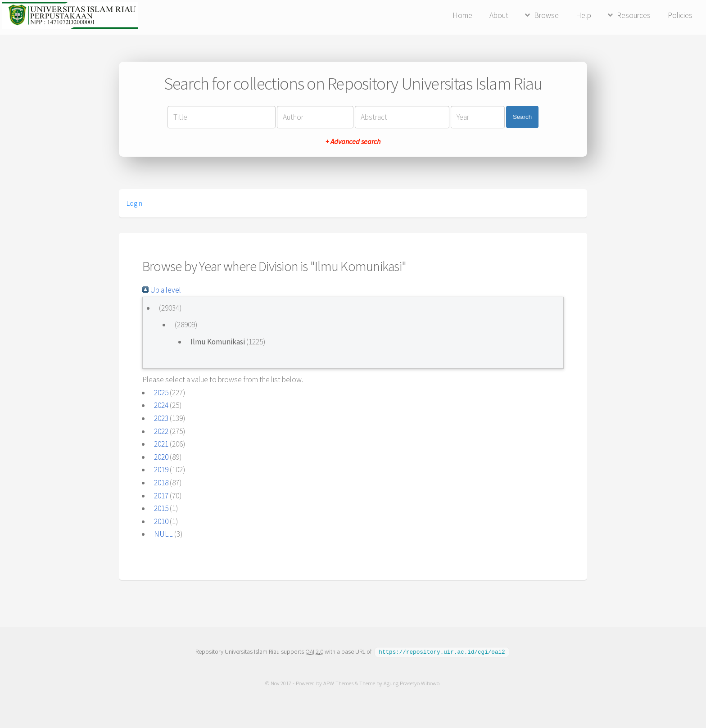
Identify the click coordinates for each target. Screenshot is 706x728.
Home (462, 15)
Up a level (162, 290)
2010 (161, 521)
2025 (161, 393)
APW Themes (338, 683)
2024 (161, 405)
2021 (161, 444)
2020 (161, 457)
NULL (163, 534)
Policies (680, 15)
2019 (161, 470)
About (499, 15)
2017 (161, 496)
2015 (161, 508)
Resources (634, 15)
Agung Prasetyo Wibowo (412, 683)
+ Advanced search (353, 141)
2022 (161, 431)
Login (134, 203)
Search (522, 117)
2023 (161, 418)
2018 (161, 483)
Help (584, 15)
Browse (546, 15)
